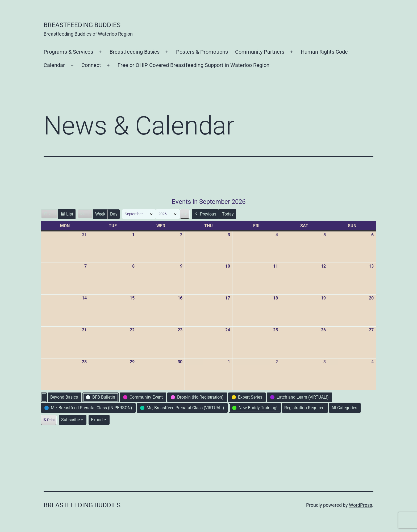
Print (49, 421)
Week (100, 214)
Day (114, 214)
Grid (49, 214)
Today (228, 214)
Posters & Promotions (202, 52)
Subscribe (73, 420)
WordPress (360, 505)
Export (99, 420)
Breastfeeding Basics (135, 52)
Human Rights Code (324, 52)
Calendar (54, 65)
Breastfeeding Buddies (82, 25)
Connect (91, 65)
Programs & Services (68, 52)
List (67, 215)
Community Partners (260, 52)
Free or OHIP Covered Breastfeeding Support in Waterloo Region (193, 65)
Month (85, 214)
